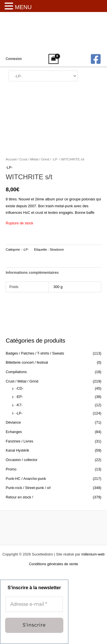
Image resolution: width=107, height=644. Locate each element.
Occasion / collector (22, 460)
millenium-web (93, 554)
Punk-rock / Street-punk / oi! (28, 488)
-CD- (20, 388)
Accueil (11, 159)
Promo (11, 469)
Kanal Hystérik (17, 450)
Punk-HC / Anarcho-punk (26, 479)
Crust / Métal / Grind (22, 381)
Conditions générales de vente (53, 564)
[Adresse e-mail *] (34, 605)
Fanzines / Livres (19, 441)
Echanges (14, 432)
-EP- (19, 397)
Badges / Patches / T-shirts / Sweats (35, 353)
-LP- (19, 413)
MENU (23, 7)
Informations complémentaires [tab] (32, 272)
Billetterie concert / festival (27, 362)
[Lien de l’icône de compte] (14, 59)
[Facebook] (96, 59)
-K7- (19, 405)
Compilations (16, 372)
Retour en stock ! (19, 497)
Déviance (13, 422)
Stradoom (57, 249)
